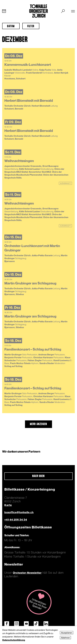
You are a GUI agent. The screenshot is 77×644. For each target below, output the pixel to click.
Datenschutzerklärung (14, 640)
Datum (11, 26)
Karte (8, 505)
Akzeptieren (67, 633)
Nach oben (38, 476)
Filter (31, 26)
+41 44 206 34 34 (16, 520)
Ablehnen (65, 638)
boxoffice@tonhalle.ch (19, 512)
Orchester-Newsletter (27, 573)
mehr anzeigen (38, 424)
